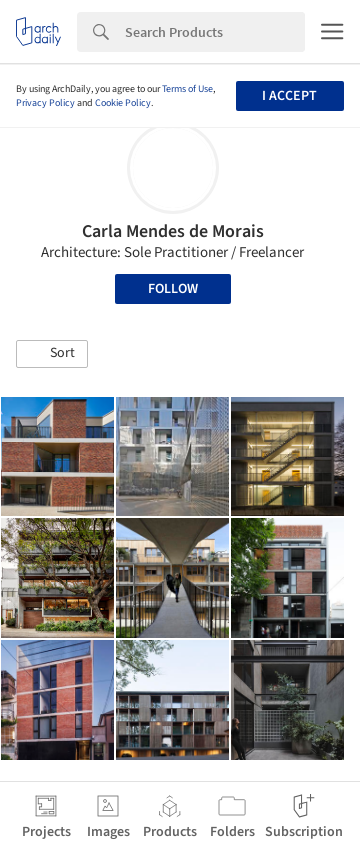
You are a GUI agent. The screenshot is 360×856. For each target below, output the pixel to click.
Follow (173, 289)
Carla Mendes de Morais (173, 231)
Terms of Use (187, 89)
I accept (289, 96)
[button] (52, 354)
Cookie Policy (123, 103)
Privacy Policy (45, 103)
